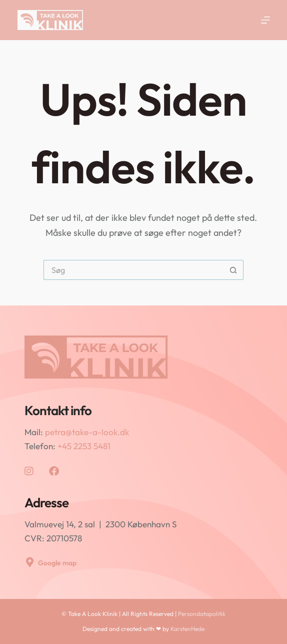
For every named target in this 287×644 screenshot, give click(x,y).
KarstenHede (187, 629)
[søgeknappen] (233, 270)
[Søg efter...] (133, 270)
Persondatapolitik (202, 614)
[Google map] (29, 562)
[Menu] (265, 20)
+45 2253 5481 (84, 446)
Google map (57, 563)
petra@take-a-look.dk (87, 432)
